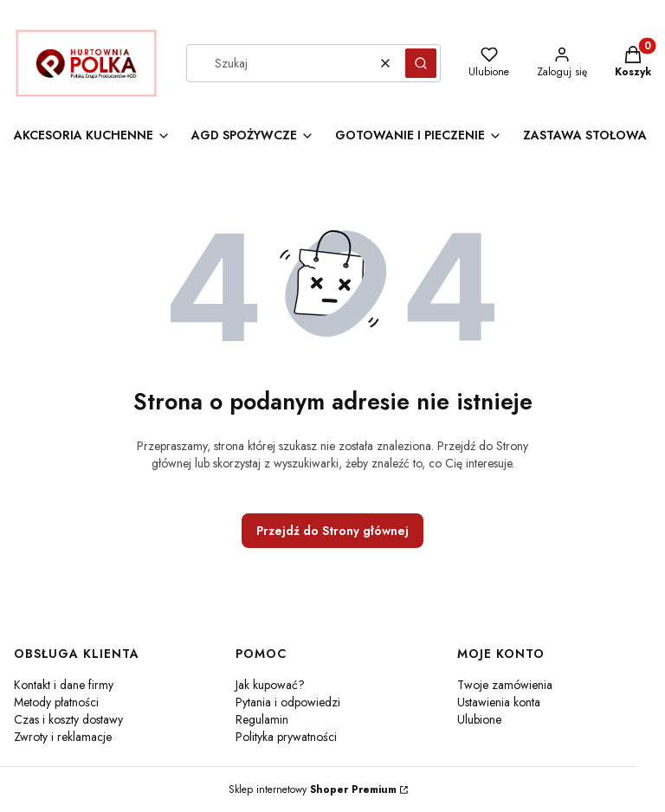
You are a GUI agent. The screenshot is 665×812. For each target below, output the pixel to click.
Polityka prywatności (286, 737)
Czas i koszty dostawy (68, 719)
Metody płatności (56, 702)
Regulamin (262, 719)
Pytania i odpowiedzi (288, 702)
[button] (421, 63)
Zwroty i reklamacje (63, 737)
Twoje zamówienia (505, 685)
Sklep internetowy (313, 789)
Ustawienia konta (499, 702)
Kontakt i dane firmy (64, 685)
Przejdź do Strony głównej (332, 531)
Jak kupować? (270, 685)
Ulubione (479, 719)
